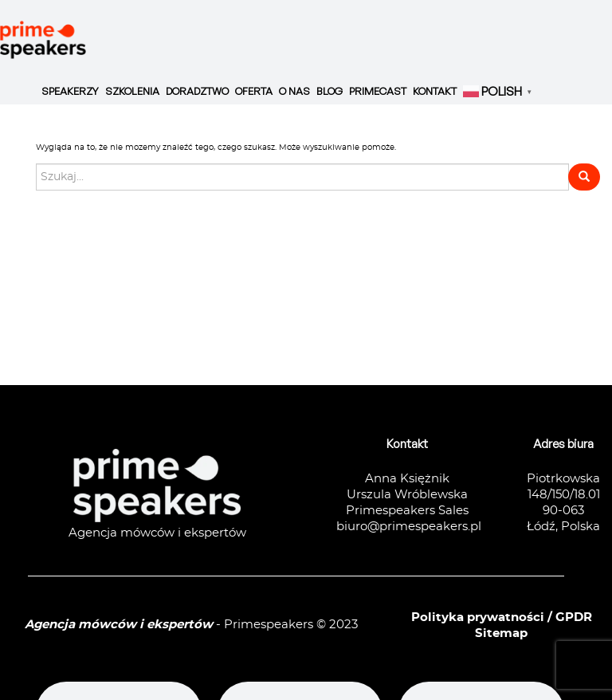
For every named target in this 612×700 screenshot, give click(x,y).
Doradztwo (197, 91)
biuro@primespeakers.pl (409, 527)
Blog (330, 91)
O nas (294, 91)
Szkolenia (132, 91)
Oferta (254, 91)
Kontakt (435, 91)
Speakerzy (70, 91)
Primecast (378, 91)
